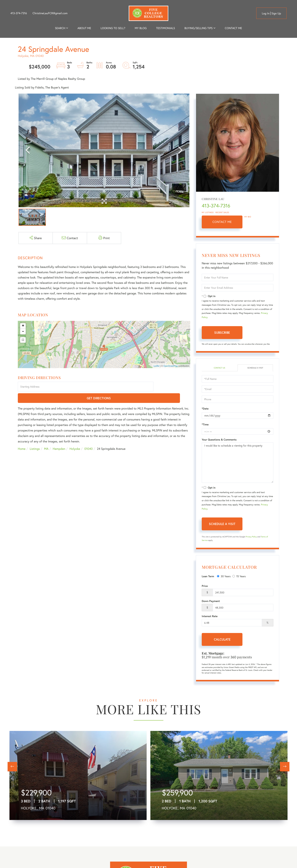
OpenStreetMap (171, 366)
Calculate (222, 640)
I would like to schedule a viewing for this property (238, 463)
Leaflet (157, 366)
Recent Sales (222, 212)
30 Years (224, 577)
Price (205, 586)
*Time (205, 425)
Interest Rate (210, 617)
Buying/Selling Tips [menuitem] (199, 28)
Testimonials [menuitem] (165, 28)
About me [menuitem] (84, 28)
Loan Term (208, 577)
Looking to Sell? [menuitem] (113, 28)
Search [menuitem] (60, 28)
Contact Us (219, 368)
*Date (205, 409)
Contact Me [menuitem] (233, 28)
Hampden (59, 438)
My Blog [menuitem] (141, 28)
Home (22, 438)
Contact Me (222, 222)
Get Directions (172, 387)
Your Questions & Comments (219, 440)
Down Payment (211, 601)
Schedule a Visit (255, 368)
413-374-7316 (19, 13)
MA (46, 438)
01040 (88, 438)
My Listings (208, 212)
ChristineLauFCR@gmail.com (50, 13)
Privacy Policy (251, 537)
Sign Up (276, 13)
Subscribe (222, 332)
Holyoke (75, 438)
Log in (266, 13)
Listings (35, 438)
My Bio (248, 217)
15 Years (239, 577)
